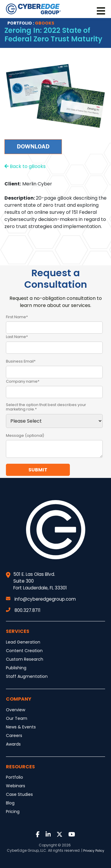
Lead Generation (23, 642)
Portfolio (15, 777)
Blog (10, 803)
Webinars (16, 786)
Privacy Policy (94, 851)
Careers (14, 736)
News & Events (21, 727)
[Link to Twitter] (59, 835)
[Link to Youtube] (72, 835)
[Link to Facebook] (38, 835)
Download (33, 147)
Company (19, 699)
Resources (20, 767)
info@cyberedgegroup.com (41, 599)
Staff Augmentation (27, 676)
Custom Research (25, 659)
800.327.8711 (23, 610)
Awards (13, 744)
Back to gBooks (25, 166)
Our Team (17, 718)
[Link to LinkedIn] (48, 835)
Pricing (13, 812)
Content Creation (24, 651)
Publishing (16, 668)
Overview (16, 710)
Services (18, 631)
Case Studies (19, 794)
